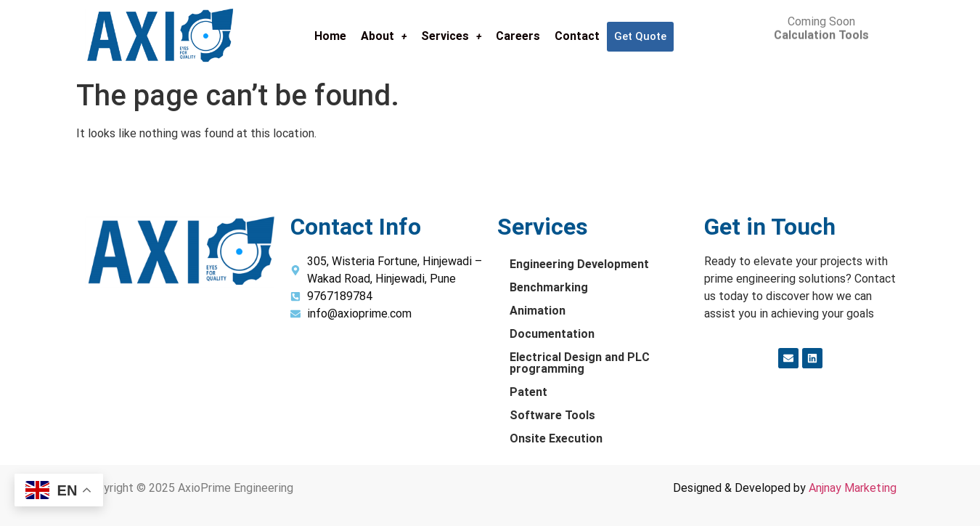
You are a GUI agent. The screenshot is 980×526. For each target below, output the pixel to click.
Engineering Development (579, 264)
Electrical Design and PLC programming (580, 363)
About (384, 36)
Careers (518, 36)
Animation (538, 311)
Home (330, 36)
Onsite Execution (556, 438)
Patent (528, 392)
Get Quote (640, 36)
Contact (577, 36)
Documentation (552, 334)
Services (451, 36)
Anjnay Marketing (853, 488)
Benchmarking (549, 287)
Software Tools (552, 415)
